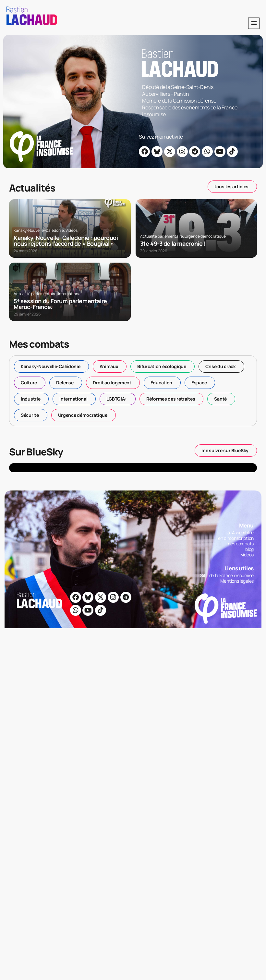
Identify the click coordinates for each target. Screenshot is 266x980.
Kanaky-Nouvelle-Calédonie (39, 230)
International (70, 294)
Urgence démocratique (205, 236)
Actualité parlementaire (162, 236)
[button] (254, 23)
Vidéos (72, 230)
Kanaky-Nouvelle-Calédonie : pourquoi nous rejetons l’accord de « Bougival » (66, 241)
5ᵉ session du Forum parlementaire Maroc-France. (60, 304)
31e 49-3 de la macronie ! (173, 243)
